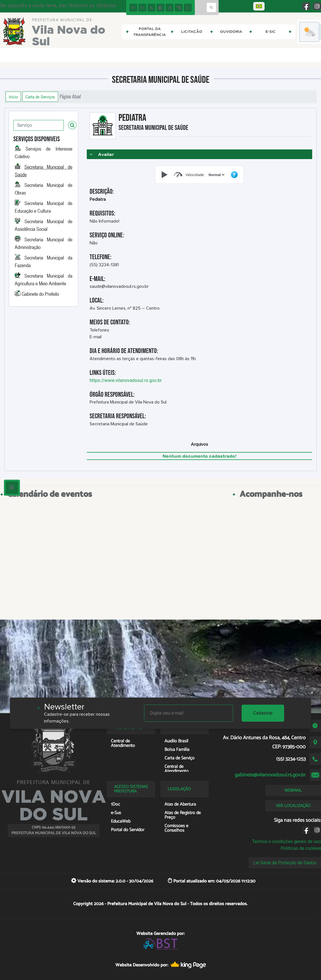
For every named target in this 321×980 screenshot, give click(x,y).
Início (13, 97)
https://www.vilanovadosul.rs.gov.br (126, 380)
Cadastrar (263, 713)
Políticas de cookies (301, 848)
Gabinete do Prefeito (40, 294)
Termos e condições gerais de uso (287, 841)
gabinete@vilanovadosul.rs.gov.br (270, 775)
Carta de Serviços (40, 97)
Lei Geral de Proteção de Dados (285, 863)
